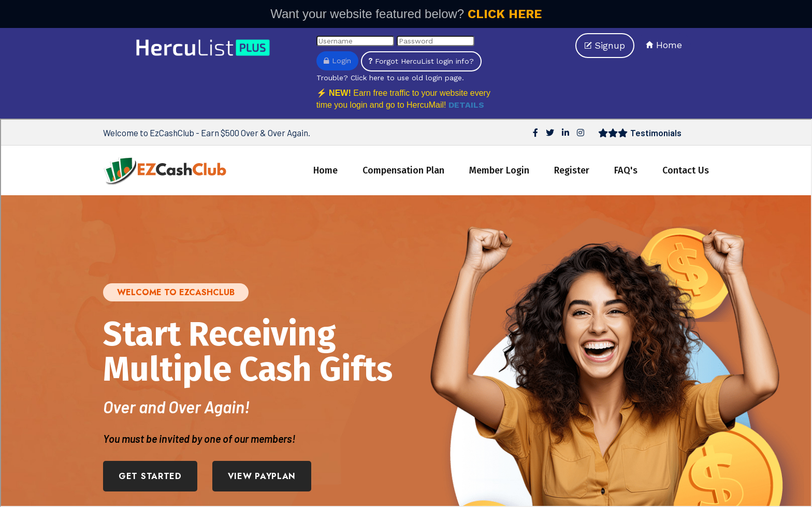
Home (664, 45)
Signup (605, 45)
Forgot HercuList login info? (421, 61)
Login (337, 61)
